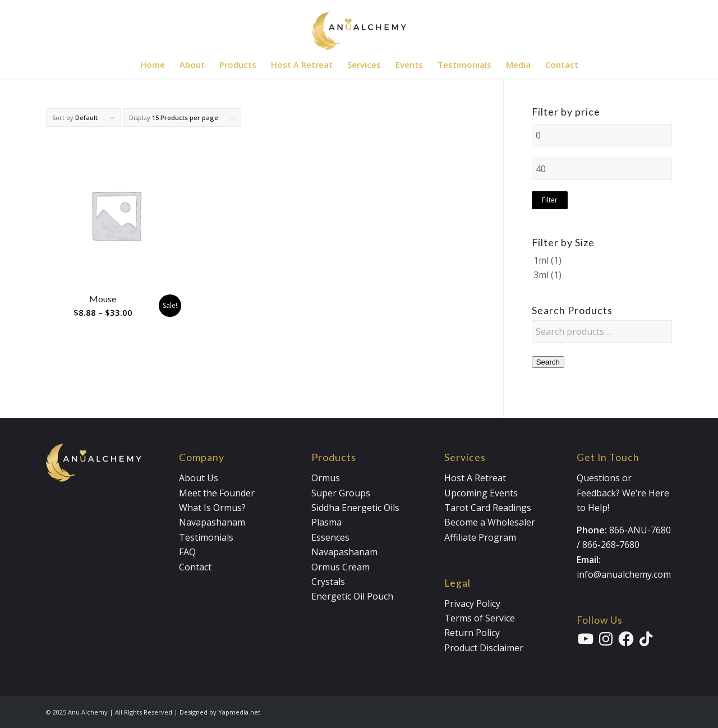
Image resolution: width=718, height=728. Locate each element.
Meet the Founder (217, 493)
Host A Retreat (475, 478)
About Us (199, 478)
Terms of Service (480, 618)
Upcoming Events (481, 493)
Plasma (326, 522)
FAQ (187, 552)
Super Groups (341, 493)
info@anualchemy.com (624, 574)
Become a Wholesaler (490, 522)
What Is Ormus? (212, 508)
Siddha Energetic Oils (355, 508)
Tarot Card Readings (488, 508)
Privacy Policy (472, 603)
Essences (330, 537)
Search (548, 362)
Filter (550, 200)
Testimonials (206, 537)
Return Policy (472, 633)
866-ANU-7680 (640, 530)
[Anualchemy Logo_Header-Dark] (359, 25)
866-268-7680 (611, 545)
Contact (195, 567)
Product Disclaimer (484, 648)
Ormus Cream (340, 567)
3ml (541, 275)
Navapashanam (212, 522)
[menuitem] (153, 64)
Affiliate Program (480, 537)
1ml (541, 260)
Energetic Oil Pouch (352, 596)
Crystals (328, 582)
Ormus (326, 478)
